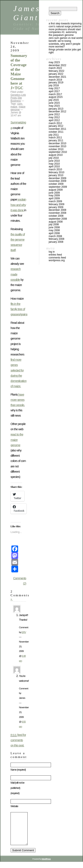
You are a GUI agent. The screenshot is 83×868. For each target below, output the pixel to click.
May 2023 (54, 62)
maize (14, 107)
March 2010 (55, 169)
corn (20, 104)
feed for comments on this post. (18, 740)
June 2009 (54, 193)
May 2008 (54, 230)
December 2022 (57, 65)
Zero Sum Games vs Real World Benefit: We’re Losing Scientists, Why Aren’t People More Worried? (65, 42)
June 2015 (54, 103)
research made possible (16, 274)
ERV (24, 632)
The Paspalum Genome (61, 35)
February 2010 (56, 172)
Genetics (15, 95)
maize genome (18, 108)
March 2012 (55, 123)
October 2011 (56, 132)
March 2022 (55, 68)
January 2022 (56, 74)
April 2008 (54, 233)
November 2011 (57, 129)
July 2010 (54, 158)
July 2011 (54, 135)
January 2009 (56, 207)
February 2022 (56, 71)
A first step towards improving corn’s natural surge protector (65, 25)
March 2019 (55, 80)
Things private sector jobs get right (65, 51)
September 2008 (58, 219)
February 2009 (56, 204)
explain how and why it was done (18, 205)
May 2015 (54, 106)
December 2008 (57, 210)
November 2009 (57, 181)
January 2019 (56, 83)
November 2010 (57, 146)
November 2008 (57, 213)
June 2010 (54, 161)
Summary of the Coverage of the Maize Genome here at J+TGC (19, 72)
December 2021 (57, 77)
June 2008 (54, 227)
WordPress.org (57, 260)
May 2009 (54, 195)
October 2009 (56, 184)
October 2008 (56, 216)
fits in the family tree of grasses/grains (19, 309)
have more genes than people (17, 400)
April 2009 (54, 198)
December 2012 (57, 111)
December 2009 (57, 178)
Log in (52, 252)
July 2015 (54, 100)
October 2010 (56, 149)
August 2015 (56, 97)
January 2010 (56, 175)
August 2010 (56, 155)
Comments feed (57, 258)
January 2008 (56, 242)
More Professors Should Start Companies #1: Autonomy (65, 31)
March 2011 (55, 138)
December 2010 (57, 143)
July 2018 (54, 85)
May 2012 (54, 117)
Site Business (16, 99)
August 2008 (56, 222)
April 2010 (54, 167)
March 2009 (55, 201)
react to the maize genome (17, 440)
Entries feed (55, 255)
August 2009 (56, 190)
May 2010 (54, 164)
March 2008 (55, 236)
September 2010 (58, 152)
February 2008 (56, 239)
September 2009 (58, 187)
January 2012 (56, 126)
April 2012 (54, 120)
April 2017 (54, 91)
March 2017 (55, 94)
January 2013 (56, 109)
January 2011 (56, 140)
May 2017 (54, 88)
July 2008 (54, 224)
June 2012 (54, 114)
